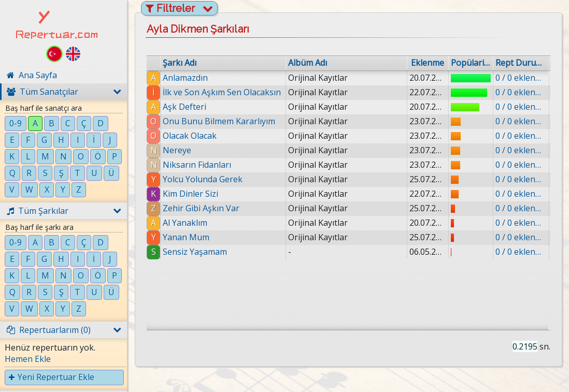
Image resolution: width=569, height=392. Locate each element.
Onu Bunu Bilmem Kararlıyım (219, 121)
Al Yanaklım (185, 223)
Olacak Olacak (190, 136)
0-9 (16, 123)
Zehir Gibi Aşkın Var (201, 208)
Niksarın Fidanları (197, 165)
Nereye (177, 150)
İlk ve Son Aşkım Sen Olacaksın (222, 92)
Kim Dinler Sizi (190, 194)
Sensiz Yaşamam (195, 252)
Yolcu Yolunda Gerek (203, 179)
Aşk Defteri (184, 107)
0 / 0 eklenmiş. (521, 78)
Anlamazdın (185, 78)
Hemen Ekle (28, 359)
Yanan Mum (186, 237)
